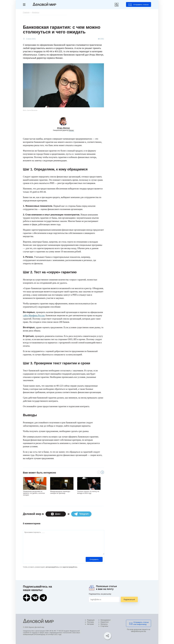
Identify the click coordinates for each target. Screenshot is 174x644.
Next (102, 472)
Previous (99, 472)
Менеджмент (106, 620)
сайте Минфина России (34, 315)
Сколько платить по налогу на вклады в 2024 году (88, 492)
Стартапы (104, 626)
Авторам (90, 624)
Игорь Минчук (63, 128)
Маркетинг (105, 622)
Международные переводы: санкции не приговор (60, 492)
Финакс (71, 130)
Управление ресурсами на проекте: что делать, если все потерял (34, 493)
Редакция (91, 620)
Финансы (104, 624)
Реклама (90, 622)
